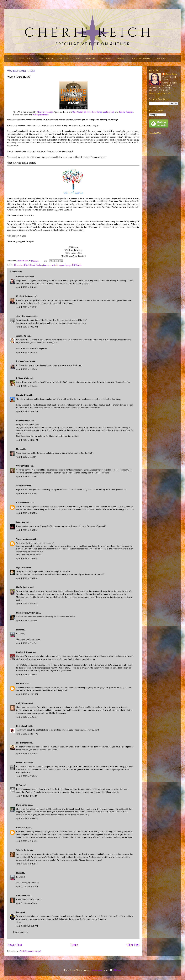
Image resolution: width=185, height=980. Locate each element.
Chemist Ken (90, 112)
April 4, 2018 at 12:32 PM (27, 440)
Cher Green (21, 895)
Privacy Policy (46, 58)
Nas (18, 630)
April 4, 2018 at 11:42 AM (27, 369)
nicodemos (97, 970)
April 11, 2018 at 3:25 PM (27, 864)
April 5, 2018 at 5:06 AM (27, 717)
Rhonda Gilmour (23, 421)
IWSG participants (41, 115)
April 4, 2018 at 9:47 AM (27, 307)
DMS (18, 912)
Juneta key (21, 522)
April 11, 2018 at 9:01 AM (26, 841)
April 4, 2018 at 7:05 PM (27, 621)
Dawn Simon (22, 805)
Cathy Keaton (22, 703)
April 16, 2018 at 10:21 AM (27, 926)
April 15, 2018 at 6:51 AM (27, 903)
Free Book (106, 58)
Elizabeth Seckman (25, 296)
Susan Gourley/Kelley (26, 613)
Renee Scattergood (105, 112)
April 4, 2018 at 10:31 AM (27, 352)
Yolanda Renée (23, 850)
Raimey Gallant (23, 503)
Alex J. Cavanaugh (45, 112)
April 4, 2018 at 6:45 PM (27, 604)
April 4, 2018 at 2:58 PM (27, 530)
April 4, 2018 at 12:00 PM (27, 412)
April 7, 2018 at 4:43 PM (27, 796)
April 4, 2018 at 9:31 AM (26, 287)
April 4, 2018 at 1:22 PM (26, 477)
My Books (90, 58)
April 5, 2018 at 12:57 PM (27, 734)
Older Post (133, 945)
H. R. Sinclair (22, 726)
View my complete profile (160, 93)
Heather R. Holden (24, 652)
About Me (64, 58)
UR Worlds (77, 265)
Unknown (20, 684)
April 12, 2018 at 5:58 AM (27, 886)
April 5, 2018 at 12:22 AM (27, 694)
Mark (18, 449)
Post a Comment (21, 932)
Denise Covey (23, 763)
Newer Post (15, 945)
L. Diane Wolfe (23, 378)
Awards (121, 58)
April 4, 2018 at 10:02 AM (27, 327)
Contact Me (162, 58)
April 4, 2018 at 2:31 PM (26, 493)
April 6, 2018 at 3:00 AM (27, 776)
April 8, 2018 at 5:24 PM (27, 819)
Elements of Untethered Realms (28, 265)
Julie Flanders (22, 743)
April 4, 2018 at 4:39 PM (27, 558)
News (77, 58)
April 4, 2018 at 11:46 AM (27, 386)
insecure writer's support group (57, 265)
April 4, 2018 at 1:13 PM (26, 457)
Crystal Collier (23, 466)
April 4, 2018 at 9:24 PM (27, 675)
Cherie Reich (171, 74)
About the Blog (26, 58)
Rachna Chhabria (24, 361)
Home (10, 58)
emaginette (21, 336)
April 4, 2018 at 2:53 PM (27, 513)
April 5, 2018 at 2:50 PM (27, 753)
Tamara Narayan (126, 112)
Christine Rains (23, 277)
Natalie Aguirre (23, 587)
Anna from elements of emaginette (31, 348)
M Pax (19, 785)
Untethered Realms (140, 58)
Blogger (117, 970)
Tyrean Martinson (24, 539)
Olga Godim (78, 112)
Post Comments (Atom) (30, 951)
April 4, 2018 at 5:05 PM (27, 578)
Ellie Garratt (22, 828)
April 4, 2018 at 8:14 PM (26, 643)
